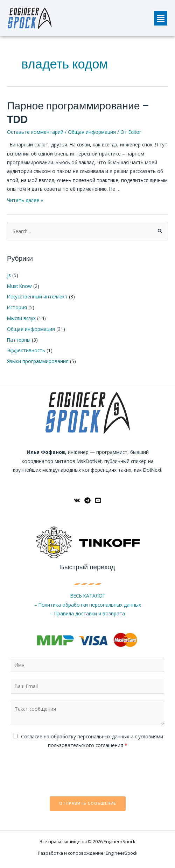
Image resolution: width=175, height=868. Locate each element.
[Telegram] (87, 500)
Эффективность (26, 350)
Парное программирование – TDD (78, 113)
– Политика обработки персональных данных (88, 605)
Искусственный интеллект (37, 296)
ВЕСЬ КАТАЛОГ (88, 596)
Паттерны (19, 340)
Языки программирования (38, 361)
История (17, 307)
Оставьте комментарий (35, 132)
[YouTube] (98, 500)
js (9, 275)
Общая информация (92, 132)
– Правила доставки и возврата (87, 613)
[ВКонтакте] (77, 500)
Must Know (19, 286)
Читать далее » (25, 200)
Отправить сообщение (88, 803)
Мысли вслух (21, 318)
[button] (161, 18)
